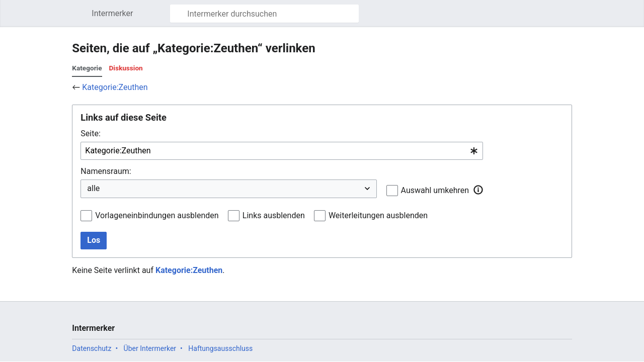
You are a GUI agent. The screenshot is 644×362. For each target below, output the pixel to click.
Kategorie (87, 68)
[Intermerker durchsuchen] (264, 14)
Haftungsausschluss (220, 348)
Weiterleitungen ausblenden (378, 215)
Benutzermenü (570, 18)
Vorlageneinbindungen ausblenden (157, 215)
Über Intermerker (150, 348)
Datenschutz (92, 348)
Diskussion (126, 68)
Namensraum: (106, 171)
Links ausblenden (274, 215)
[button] (478, 190)
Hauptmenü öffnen (81, 18)
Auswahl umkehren (435, 190)
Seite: (90, 133)
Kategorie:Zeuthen (115, 87)
